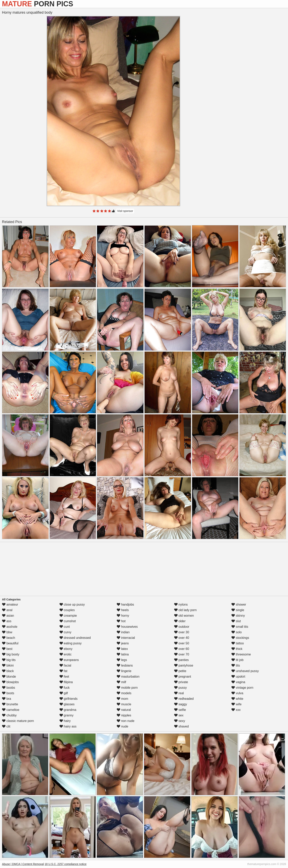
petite (180, 671)
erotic (66, 654)
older (180, 621)
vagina (238, 682)
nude (122, 726)
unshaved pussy (245, 671)
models (124, 693)
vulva (237, 693)
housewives (127, 627)
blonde (9, 677)
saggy (181, 704)
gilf (64, 693)
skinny (238, 616)
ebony (66, 649)
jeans (123, 643)
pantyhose (184, 665)
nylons (181, 604)
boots (8, 693)
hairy (65, 721)
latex (122, 649)
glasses (67, 704)
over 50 (182, 643)
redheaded (184, 699)
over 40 (182, 638)
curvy (65, 632)
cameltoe (11, 710)
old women (184, 616)
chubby (9, 715)
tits (236, 665)
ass (7, 621)
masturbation (128, 677)
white (237, 699)
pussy (180, 688)
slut (236, 621)
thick (237, 649)
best (7, 649)
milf (121, 682)
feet (64, 677)
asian (8, 616)
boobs (9, 688)
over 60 (182, 649)
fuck (65, 688)
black (8, 671)
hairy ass (68, 726)
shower (239, 604)
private (181, 682)
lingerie (124, 671)
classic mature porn (18, 721)
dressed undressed (75, 638)
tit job (237, 660)
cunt (65, 627)
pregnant (183, 677)
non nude (125, 721)
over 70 (182, 654)
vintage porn (242, 688)
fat (63, 671)
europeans (69, 660)
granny (66, 715)
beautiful (10, 643)
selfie (180, 710)
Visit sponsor (125, 211)
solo (237, 632)
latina (123, 654)
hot (121, 621)
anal (7, 610)
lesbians (125, 665)
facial (65, 665)
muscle (124, 704)
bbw (7, 632)
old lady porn (185, 610)
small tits (240, 627)
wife (236, 704)
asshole (10, 627)
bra (7, 699)
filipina (66, 682)
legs (122, 660)
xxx (236, 710)
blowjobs (10, 682)
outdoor (182, 627)
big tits (9, 660)
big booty (11, 654)
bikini (8, 665)
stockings (240, 638)
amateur (10, 604)
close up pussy (72, 604)
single (238, 610)
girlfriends (69, 699)
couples (67, 610)
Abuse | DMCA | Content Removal (23, 864)
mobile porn (127, 688)
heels (123, 610)
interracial (126, 638)
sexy (180, 721)
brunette (10, 704)
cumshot (68, 621)
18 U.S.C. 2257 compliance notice (66, 864)
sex (179, 715)
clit (6, 726)
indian (123, 632)
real (179, 693)
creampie (68, 616)
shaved (181, 726)
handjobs (125, 604)
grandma (68, 710)
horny (123, 616)
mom (122, 699)
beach (9, 638)
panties (181, 660)
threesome (241, 654)
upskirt (238, 677)
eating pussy (71, 643)
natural (124, 710)
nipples (124, 715)
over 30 (182, 632)
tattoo (237, 643)
